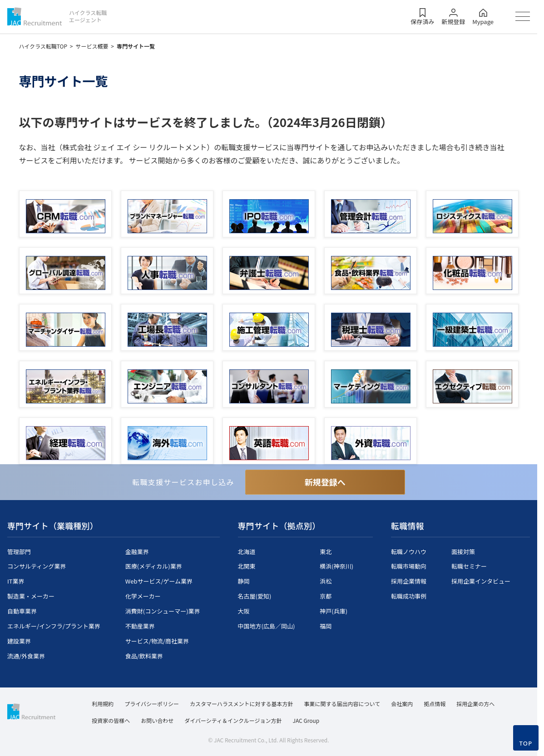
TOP (526, 743)
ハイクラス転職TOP (43, 46)
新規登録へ (325, 482)
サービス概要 (92, 46)
